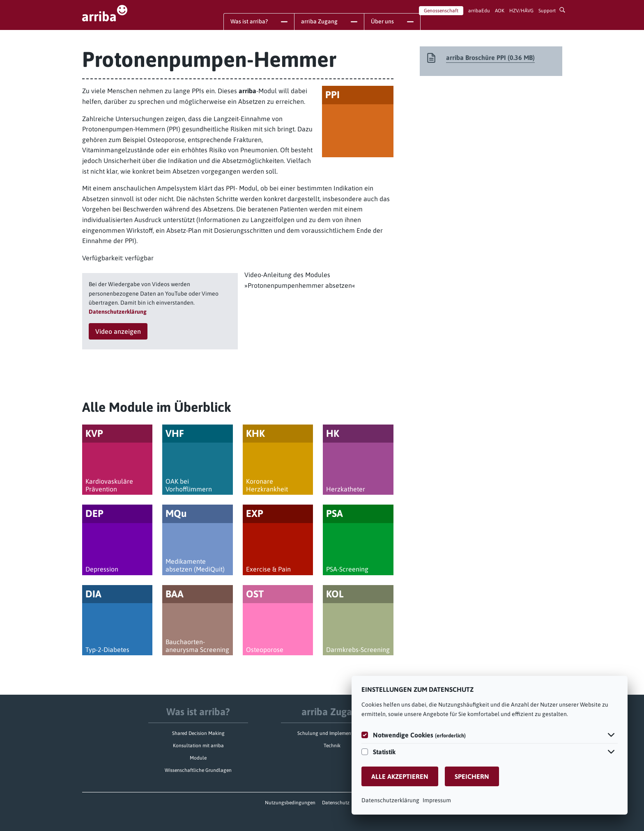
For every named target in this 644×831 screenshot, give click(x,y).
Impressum (437, 800)
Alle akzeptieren (400, 776)
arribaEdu (479, 11)
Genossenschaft (441, 11)
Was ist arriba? (198, 712)
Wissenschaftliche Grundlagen (198, 770)
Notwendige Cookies (419, 735)
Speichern (472, 776)
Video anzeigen (118, 331)
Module (198, 758)
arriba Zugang (332, 712)
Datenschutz (336, 803)
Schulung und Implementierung (332, 733)
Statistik (384, 752)
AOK (500, 11)
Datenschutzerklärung (390, 800)
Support (547, 11)
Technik (332, 746)
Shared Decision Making (198, 733)
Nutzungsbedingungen (290, 803)
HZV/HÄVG (521, 11)
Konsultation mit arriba (198, 746)
